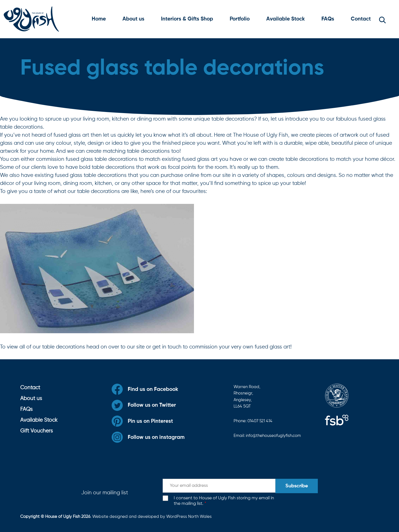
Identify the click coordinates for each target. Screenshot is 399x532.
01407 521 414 (260, 421)
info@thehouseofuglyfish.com (273, 436)
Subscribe (297, 486)
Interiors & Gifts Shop (187, 19)
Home (99, 19)
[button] (382, 19)
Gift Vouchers (37, 431)
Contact (361, 19)
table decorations (64, 347)
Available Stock (286, 19)
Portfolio (240, 19)
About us (133, 19)
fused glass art (273, 347)
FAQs (328, 19)
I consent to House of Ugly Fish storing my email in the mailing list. (224, 501)
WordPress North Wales (189, 517)
